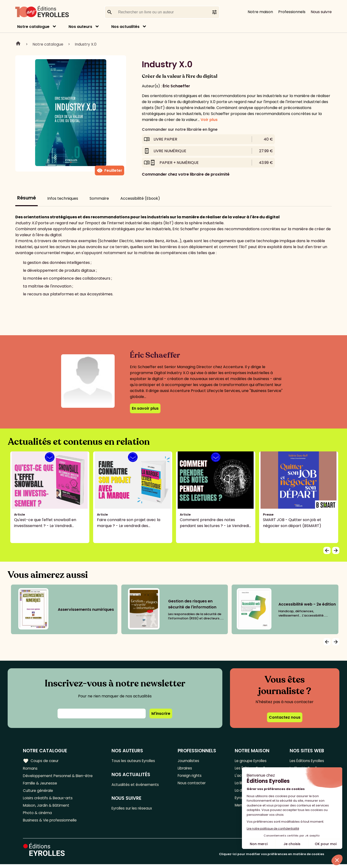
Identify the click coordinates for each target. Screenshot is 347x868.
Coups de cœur (41, 761)
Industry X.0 (86, 44)
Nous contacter (193, 784)
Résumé (27, 198)
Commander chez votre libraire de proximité (186, 174)
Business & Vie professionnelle (51, 824)
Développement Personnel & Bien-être (60, 776)
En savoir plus (145, 408)
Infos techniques (63, 198)
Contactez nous (285, 717)
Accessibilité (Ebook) (140, 198)
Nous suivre (321, 12)
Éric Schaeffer (176, 86)
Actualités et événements (138, 785)
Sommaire (99, 198)
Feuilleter (109, 171)
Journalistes (190, 761)
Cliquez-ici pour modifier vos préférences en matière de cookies (272, 858)
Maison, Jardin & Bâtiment (47, 808)
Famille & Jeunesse (41, 784)
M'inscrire (161, 714)
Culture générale (39, 792)
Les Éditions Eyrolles (306, 761)
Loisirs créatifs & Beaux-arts (49, 800)
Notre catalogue (33, 27)
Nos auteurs (80, 27)
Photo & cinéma (38, 816)
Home (18, 44)
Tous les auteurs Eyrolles (136, 761)
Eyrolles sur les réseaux (135, 809)
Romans (31, 769)
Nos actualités (125, 27)
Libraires (186, 769)
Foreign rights (191, 776)
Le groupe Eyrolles (250, 761)
